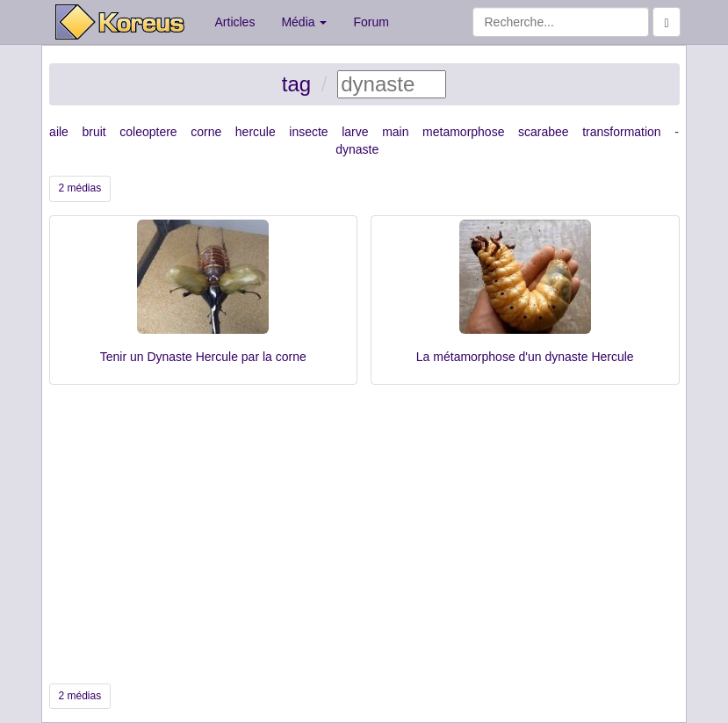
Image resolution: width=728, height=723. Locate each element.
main (395, 132)
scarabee (544, 132)
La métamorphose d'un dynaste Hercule (525, 357)
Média (304, 22)
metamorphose (463, 132)
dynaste (357, 149)
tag (296, 84)
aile (59, 132)
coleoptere (148, 132)
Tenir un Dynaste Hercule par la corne (203, 357)
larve (355, 132)
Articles (235, 22)
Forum (371, 22)
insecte (308, 132)
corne (206, 132)
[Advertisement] (364, 534)
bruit (94, 132)
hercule (256, 132)
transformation (621, 132)
